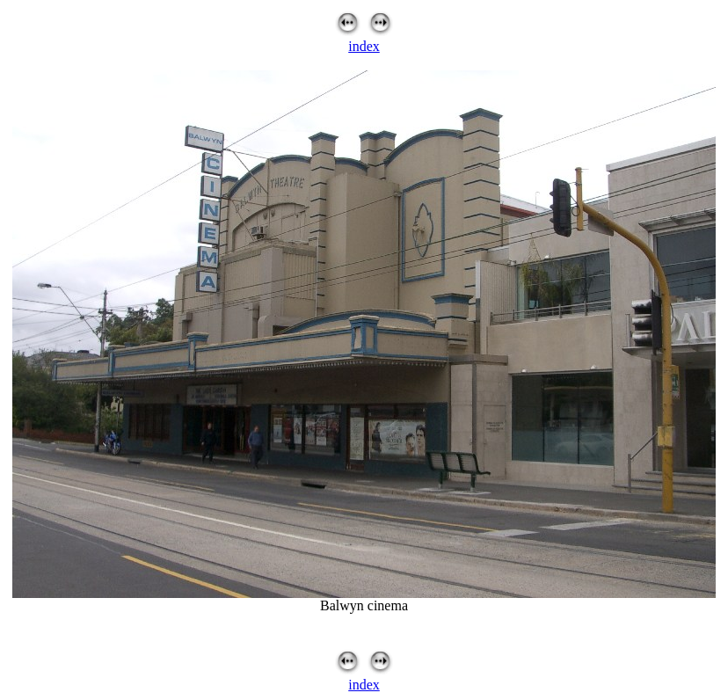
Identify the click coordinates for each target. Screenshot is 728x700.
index (364, 46)
